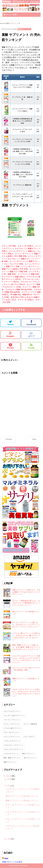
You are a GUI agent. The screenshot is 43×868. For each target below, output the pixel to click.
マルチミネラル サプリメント (14, 749)
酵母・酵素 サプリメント (12, 758)
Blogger (31, 866)
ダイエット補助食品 (30, 724)
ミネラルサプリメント (11, 754)
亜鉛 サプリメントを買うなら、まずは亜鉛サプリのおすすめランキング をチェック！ (26, 592)
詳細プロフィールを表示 (12, 862)
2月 (9, 839)
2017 (8, 776)
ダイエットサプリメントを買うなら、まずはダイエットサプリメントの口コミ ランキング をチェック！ (26, 625)
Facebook (31, 323)
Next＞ (35, 439)
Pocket (10, 346)
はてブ (31, 335)
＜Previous (8, 439)
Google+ (10, 335)
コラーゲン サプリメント (12, 720)
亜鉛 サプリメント (28, 754)
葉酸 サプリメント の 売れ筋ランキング (22, 800)
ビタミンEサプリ (29, 737)
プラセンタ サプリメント (12, 741)
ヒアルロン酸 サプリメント (13, 728)
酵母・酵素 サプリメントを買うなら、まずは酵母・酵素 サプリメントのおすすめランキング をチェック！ (26, 647)
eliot (6, 858)
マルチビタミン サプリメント (14, 745)
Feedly (31, 346)
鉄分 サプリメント (30, 758)
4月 (9, 779)
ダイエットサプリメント (12, 724)
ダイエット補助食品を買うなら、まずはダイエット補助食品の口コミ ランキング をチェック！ (26, 603)
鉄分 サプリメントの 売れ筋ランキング (22, 796)
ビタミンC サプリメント (12, 737)
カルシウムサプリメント (12, 711)
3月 (9, 786)
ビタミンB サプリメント (12, 732)
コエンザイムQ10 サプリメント (14, 715)
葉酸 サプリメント (10, 762)
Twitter (10, 323)
